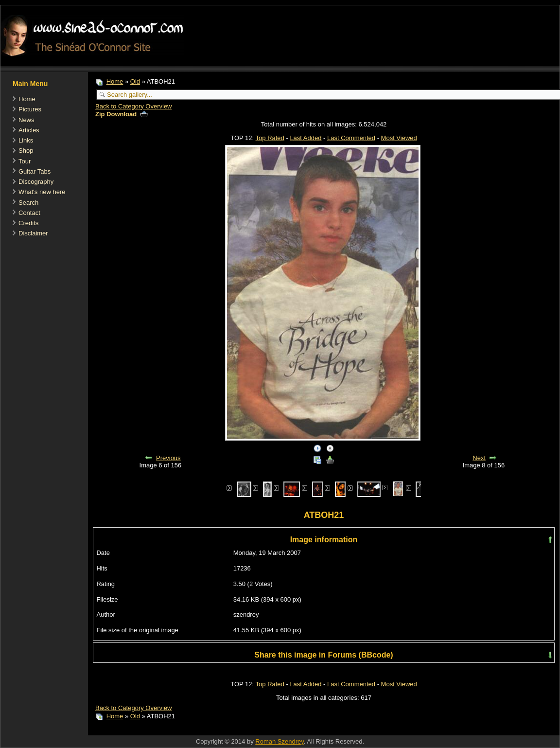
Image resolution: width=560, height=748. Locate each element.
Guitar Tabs (35, 171)
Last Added (306, 138)
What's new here (42, 192)
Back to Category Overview (134, 106)
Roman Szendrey (279, 741)
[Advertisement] (265, 730)
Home (27, 99)
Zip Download (122, 114)
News (26, 120)
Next (479, 458)
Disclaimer (33, 233)
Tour (25, 161)
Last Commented (351, 138)
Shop (26, 151)
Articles (29, 130)
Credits (28, 223)
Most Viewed (399, 138)
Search (28, 203)
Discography (36, 182)
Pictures (30, 109)
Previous (168, 458)
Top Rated (270, 138)
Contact (29, 213)
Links (26, 140)
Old (135, 81)
